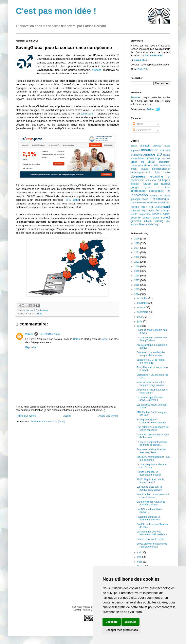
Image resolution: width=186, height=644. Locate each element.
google (135, 187)
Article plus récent (26, 416)
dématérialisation (161, 169)
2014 (137, 294)
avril (140, 557)
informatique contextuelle (147, 191)
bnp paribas (163, 158)
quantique (166, 211)
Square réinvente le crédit (150, 539)
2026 (137, 239)
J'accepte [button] (112, 622)
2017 (137, 280)
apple (167, 146)
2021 (137, 262)
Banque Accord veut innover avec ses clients (151, 451)
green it (152, 187)
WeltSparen (88, 114)
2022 (137, 257)
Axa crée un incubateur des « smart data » (152, 391)
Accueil (67, 416)
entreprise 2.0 (153, 180)
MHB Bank (72, 200)
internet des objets (160, 196)
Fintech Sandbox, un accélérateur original (149, 473)
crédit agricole (161, 165)
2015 (137, 289)
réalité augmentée (141, 214)
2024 (137, 248)
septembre (143, 312)
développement (140, 172)
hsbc (168, 187)
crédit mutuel (139, 169)
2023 (137, 252)
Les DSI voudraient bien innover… (149, 511)
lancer (105, 339)
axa (162, 150)
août (140, 317)
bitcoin (150, 158)
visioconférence (139, 224)
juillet (140, 321)
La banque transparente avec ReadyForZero (152, 339)
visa (168, 221)
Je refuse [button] (130, 622)
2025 (137, 243)
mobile (135, 207)
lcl (150, 199)
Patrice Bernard (154, 56)
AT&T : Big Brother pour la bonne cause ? (150, 481)
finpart (166, 180)
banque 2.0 (32, 310)
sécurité (136, 218)
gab (156, 184)
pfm (157, 210)
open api (147, 207)
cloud (151, 162)
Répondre (31, 347)
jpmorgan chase (139, 199)
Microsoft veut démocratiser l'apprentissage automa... (151, 384)
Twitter (151, 109)
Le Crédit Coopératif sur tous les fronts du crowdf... (152, 444)
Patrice (29, 334)
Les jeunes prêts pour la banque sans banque (149, 488)
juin (139, 326)
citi (142, 162)
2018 (137, 276)
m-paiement (150, 202)
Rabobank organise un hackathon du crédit (149, 518)
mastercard (164, 202)
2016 (137, 285)
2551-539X (143, 69)
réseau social (161, 214)
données (138, 176)
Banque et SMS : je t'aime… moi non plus (151, 361)
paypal (150, 211)
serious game (151, 218)
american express (151, 146)
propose (97, 70)
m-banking (159, 199)
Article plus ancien (108, 416)
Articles (138, 124)
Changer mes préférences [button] (122, 630)
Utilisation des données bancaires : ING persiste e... (153, 533)
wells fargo (153, 224)
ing (169, 191)
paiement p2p (138, 211)
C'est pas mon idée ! (56, 11)
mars (140, 562)
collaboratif (164, 162)
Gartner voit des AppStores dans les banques (151, 503)
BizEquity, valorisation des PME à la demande (153, 458)
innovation (139, 195)
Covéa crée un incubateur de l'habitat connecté (152, 545)
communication (140, 165)
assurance (150, 150)
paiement (162, 207)
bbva (141, 158)
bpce (134, 162)
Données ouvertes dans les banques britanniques (151, 354)
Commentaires (142, 130)
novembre (143, 303)
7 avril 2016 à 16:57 (50, 334)
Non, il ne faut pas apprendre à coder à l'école (153, 496)
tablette (148, 221)
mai (139, 552)
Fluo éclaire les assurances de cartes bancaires (153, 428)
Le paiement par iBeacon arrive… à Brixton (150, 399)
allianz (134, 146)
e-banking (43, 310)
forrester (135, 184)
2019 (137, 271)
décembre (143, 298)
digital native (162, 172)
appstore (135, 150)
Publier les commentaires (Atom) (48, 422)
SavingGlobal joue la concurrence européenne (151, 421)
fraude (147, 184)
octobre (141, 307)
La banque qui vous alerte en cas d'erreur (152, 466)
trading (159, 221)
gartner (166, 184)
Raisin (76, 339)
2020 (137, 267)
